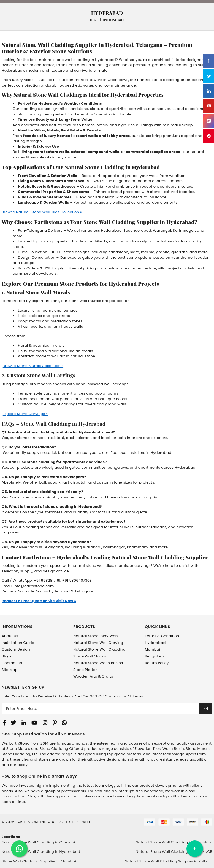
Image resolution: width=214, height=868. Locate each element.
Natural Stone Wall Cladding (99, 649)
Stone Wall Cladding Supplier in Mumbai (39, 861)
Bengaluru (154, 656)
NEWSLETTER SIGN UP (23, 687)
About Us (10, 636)
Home (94, 20)
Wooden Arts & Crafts (93, 676)
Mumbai (152, 649)
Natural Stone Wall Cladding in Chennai (38, 842)
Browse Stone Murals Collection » (33, 366)
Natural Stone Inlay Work (96, 636)
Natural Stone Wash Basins (98, 663)
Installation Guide (18, 643)
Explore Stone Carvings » (25, 414)
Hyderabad (155, 643)
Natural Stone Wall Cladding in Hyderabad (41, 852)
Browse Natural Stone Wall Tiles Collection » (42, 212)
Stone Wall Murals (90, 656)
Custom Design (16, 649)
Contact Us (12, 663)
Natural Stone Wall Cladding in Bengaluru (174, 842)
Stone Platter (85, 670)
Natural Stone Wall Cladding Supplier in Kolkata (169, 861)
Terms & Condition (162, 636)
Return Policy (157, 663)
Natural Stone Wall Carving (98, 643)
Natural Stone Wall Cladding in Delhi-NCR (174, 852)
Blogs (7, 656)
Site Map (10, 670)
